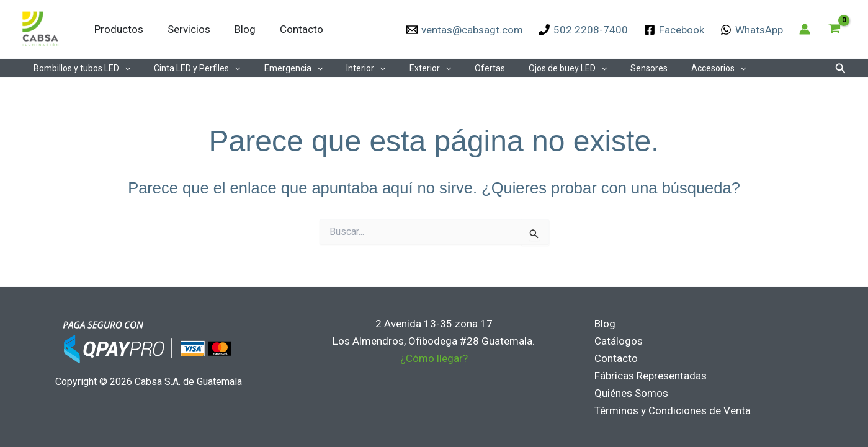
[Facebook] (674, 30)
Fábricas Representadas (648, 376)
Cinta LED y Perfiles (188, 68)
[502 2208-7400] (584, 30)
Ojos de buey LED (527, 68)
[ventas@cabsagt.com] (465, 30)
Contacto (290, 29)
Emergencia (278, 68)
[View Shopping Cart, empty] (834, 29)
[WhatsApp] (752, 30)
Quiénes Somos (629, 393)
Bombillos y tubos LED (79, 68)
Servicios (184, 29)
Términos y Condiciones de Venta (670, 410)
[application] (122, 68)
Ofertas (456, 68)
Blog (237, 29)
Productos (117, 29)
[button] (841, 69)
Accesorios (666, 68)
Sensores (602, 68)
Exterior (402, 68)
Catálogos (616, 341)
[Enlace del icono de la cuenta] (805, 29)
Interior (344, 68)
